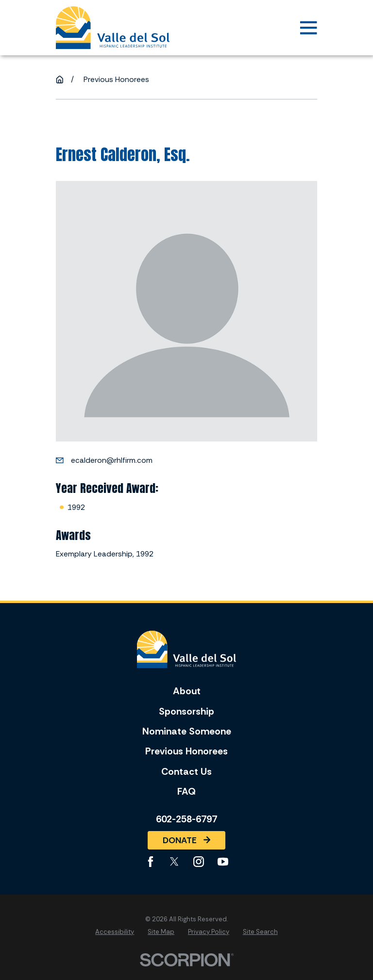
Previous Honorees (186, 751)
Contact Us (186, 772)
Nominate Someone (187, 731)
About (187, 691)
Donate (186, 840)
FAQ (186, 792)
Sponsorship (186, 711)
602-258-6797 (186, 819)
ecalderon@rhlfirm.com (112, 460)
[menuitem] (115, 932)
